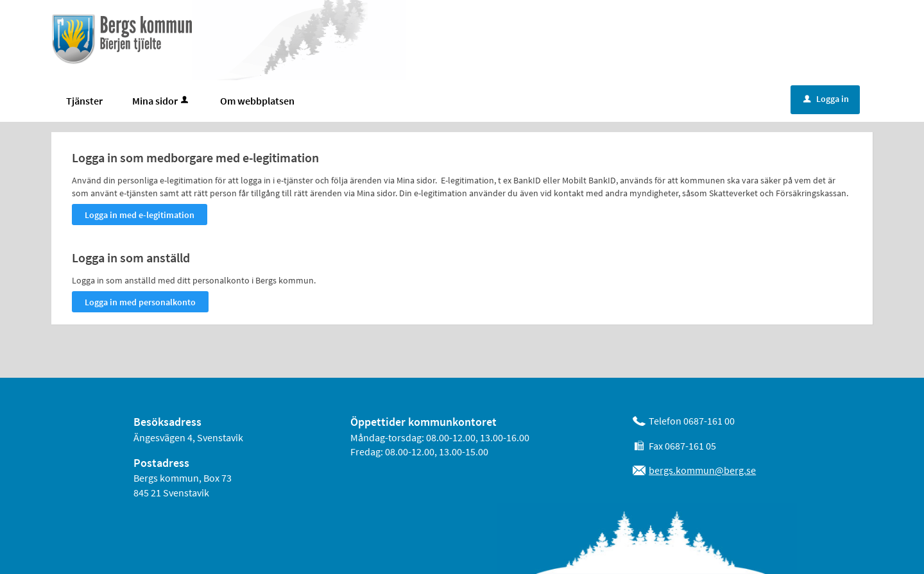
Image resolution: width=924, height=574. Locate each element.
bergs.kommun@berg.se (702, 470)
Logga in (826, 99)
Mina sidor (161, 101)
